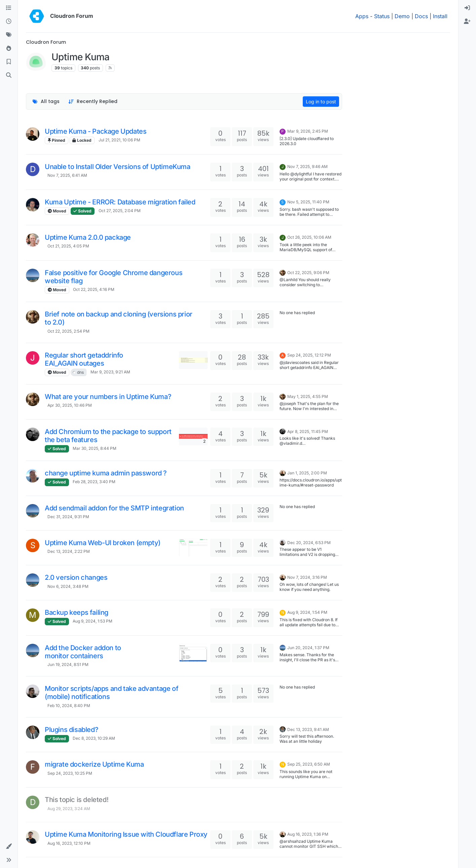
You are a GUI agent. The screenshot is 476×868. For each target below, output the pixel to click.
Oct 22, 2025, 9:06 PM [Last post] (308, 273)
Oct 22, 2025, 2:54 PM (68, 331)
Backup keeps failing (77, 612)
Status (382, 16)
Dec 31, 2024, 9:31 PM (68, 517)
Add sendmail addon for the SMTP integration (114, 508)
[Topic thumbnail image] (193, 360)
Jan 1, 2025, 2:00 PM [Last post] (307, 473)
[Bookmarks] (9, 62)
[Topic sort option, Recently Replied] (93, 102)
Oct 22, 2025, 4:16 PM (94, 289)
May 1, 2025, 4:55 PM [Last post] (308, 396)
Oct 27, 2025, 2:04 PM (120, 211)
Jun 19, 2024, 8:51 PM (68, 664)
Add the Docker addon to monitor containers (83, 652)
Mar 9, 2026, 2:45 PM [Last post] (308, 131)
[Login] (467, 8)
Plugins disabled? (71, 730)
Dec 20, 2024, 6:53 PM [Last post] (309, 543)
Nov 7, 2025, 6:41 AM (67, 175)
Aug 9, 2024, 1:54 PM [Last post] (307, 612)
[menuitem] (467, 8)
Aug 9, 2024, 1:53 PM (93, 621)
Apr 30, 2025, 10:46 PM (70, 405)
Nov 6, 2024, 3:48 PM (68, 586)
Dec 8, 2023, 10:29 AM (94, 738)
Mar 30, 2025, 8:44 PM (95, 448)
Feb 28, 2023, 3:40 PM (94, 482)
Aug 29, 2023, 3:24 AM (69, 809)
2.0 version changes (76, 577)
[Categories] (9, 8)
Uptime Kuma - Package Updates (96, 131)
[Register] (467, 22)
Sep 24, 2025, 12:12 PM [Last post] (309, 355)
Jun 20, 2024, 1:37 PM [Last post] (308, 648)
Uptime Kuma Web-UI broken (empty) (103, 543)
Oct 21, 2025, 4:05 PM (68, 246)
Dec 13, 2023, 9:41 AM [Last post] (308, 729)
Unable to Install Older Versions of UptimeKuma (118, 167)
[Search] (9, 75)
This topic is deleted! (77, 800)
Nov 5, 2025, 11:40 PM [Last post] (308, 202)
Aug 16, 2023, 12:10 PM (69, 843)
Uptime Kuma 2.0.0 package (88, 237)
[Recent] (9, 22)
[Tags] (9, 35)
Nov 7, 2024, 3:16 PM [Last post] (307, 577)
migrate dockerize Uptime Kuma (94, 764)
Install (440, 16)
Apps (362, 16)
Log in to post (321, 102)
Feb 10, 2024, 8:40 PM (69, 706)
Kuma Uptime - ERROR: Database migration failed (120, 202)
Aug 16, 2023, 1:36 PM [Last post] (308, 834)
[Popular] (9, 48)
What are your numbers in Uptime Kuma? (108, 397)
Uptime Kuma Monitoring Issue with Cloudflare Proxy (126, 834)
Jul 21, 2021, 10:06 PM (119, 140)
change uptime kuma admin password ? (106, 473)
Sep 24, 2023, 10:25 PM (70, 773)
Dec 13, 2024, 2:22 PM (69, 551)
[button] (9, 846)
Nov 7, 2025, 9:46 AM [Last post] (307, 166)
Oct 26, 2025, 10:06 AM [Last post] (309, 237)
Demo (402, 16)
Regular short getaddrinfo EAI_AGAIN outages (84, 359)
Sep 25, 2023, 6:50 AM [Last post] (309, 764)
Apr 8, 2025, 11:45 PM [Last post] (308, 431)
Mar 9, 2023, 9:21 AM (110, 372)
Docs (421, 16)
